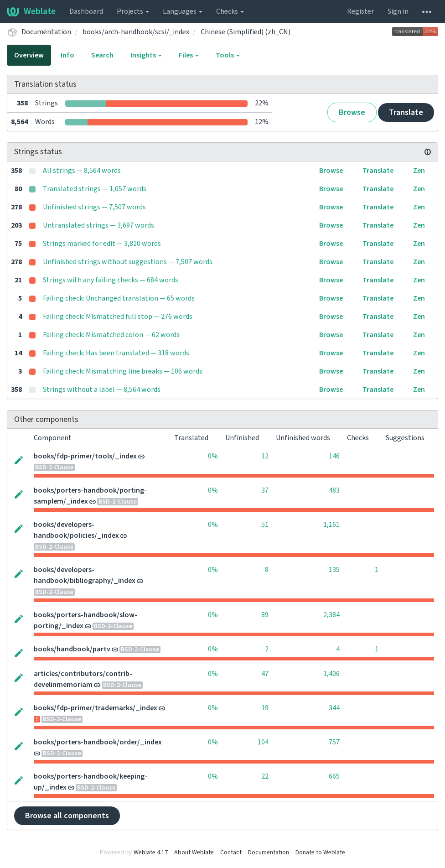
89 (265, 615)
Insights (146, 55)
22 (265, 776)
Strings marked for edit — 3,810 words (102, 244)
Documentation (46, 32)
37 (265, 490)
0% (213, 456)
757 (334, 742)
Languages (183, 11)
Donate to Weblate (320, 852)
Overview (29, 55)
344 (334, 708)
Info (67, 55)
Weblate (31, 11)
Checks (230, 11)
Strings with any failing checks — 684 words (111, 280)
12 (265, 456)
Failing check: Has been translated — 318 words (116, 353)
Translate (406, 112)
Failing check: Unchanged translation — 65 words (119, 298)
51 (265, 525)
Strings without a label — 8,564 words (102, 390)
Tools (228, 55)
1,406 (331, 674)
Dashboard (86, 11)
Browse (352, 112)
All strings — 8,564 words (82, 171)
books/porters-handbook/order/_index (98, 742)
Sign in (398, 11)
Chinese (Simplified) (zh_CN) (246, 32)
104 (263, 742)
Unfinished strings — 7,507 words (94, 207)
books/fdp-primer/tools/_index (85, 456)
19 (265, 708)
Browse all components (67, 816)
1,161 (331, 525)
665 (334, 776)
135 (334, 570)
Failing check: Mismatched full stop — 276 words (118, 317)
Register (360, 11)
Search (102, 55)
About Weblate (194, 852)
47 (265, 674)
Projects (133, 11)
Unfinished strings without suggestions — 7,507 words (128, 262)
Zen (419, 171)
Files (189, 55)
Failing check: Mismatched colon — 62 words (111, 335)
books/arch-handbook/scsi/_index (136, 32)
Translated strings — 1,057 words (95, 189)
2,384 (331, 615)
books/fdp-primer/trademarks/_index (96, 708)
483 (334, 490)
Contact (231, 852)
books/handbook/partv (72, 649)
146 (334, 456)
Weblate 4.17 (151, 852)
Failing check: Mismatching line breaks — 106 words (123, 371)
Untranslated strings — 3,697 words (98, 225)
